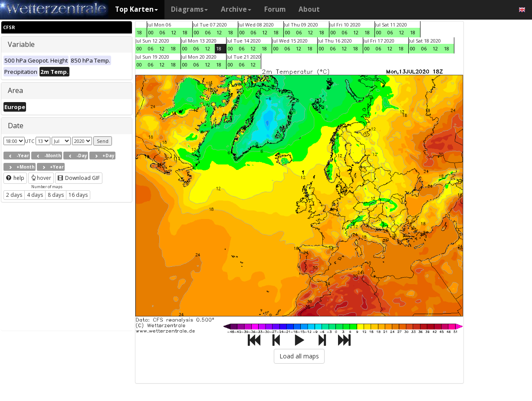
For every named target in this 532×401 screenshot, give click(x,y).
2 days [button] (14, 195)
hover (41, 178)
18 (139, 32)
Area (15, 90)
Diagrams (189, 9)
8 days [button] (56, 195)
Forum (275, 9)
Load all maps (299, 356)
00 (151, 32)
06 (162, 32)
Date (16, 126)
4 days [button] (35, 195)
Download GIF (79, 178)
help (15, 178)
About (309, 9)
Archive (236, 9)
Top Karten (136, 9)
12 (174, 32)
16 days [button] (78, 195)
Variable (21, 44)
